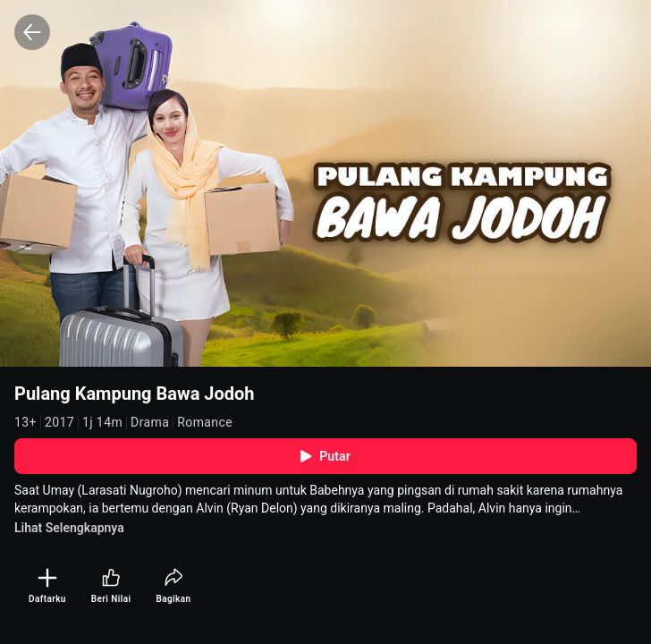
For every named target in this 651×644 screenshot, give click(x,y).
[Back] (32, 32)
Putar (325, 456)
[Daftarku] (47, 586)
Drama (150, 422)
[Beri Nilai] (111, 586)
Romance (205, 422)
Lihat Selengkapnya (69, 528)
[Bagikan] (173, 586)
